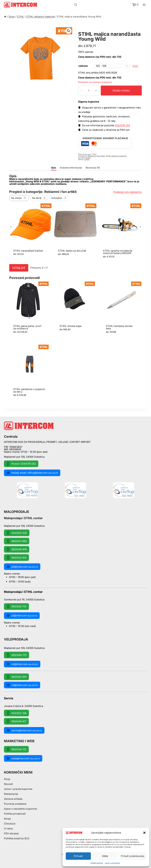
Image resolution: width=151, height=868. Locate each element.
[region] (75, 233)
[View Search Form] (75, 5)
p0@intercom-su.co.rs (22, 567)
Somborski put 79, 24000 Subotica (24, 599)
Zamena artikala (13, 799)
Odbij (105, 856)
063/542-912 (16, 558)
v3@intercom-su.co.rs (22, 685)
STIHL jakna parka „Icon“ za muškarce (28, 327)
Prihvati (78, 856)
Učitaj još (19, 268)
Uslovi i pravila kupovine (18, 789)
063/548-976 (17, 549)
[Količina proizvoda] (86, 91)
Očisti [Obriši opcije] (135, 66)
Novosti (8, 784)
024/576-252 (123, 125)
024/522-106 (16, 713)
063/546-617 (16, 721)
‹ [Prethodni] (11, 227)
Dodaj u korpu (119, 90)
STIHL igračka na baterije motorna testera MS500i (118, 252)
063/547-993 (17, 541)
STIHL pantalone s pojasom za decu (29, 390)
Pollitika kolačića (97, 863)
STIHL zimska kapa (70, 326)
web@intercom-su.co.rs (23, 758)
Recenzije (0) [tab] (93, 168)
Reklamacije (11, 794)
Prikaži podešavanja (133, 856)
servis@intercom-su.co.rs (24, 730)
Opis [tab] (54, 168)
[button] (144, 833)
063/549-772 (17, 655)
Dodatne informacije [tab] (71, 168)
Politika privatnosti (15, 814)
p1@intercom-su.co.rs (22, 616)
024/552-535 (17, 533)
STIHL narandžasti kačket (28, 251)
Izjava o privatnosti (112, 863)
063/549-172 (16, 749)
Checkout (10, 824)
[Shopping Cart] (136, 5)
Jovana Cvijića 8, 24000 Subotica (24, 706)
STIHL (88, 158)
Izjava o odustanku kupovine (20, 809)
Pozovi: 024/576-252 (21, 464)
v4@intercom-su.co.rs (22, 664)
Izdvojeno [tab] (59, 198)
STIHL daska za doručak (72, 251)
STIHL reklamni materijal (99, 30)
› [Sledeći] (140, 227)
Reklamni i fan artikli (96, 156)
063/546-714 (16, 607)
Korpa (7, 819)
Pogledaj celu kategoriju (128, 192)
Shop (7, 779)
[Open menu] (144, 5)
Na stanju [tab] (19, 198)
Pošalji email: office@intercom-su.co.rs (32, 473)
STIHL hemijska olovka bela (119, 327)
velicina (83, 66)
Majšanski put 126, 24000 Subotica (24, 457)
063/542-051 (16, 677)
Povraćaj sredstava (15, 804)
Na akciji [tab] (39, 198)
